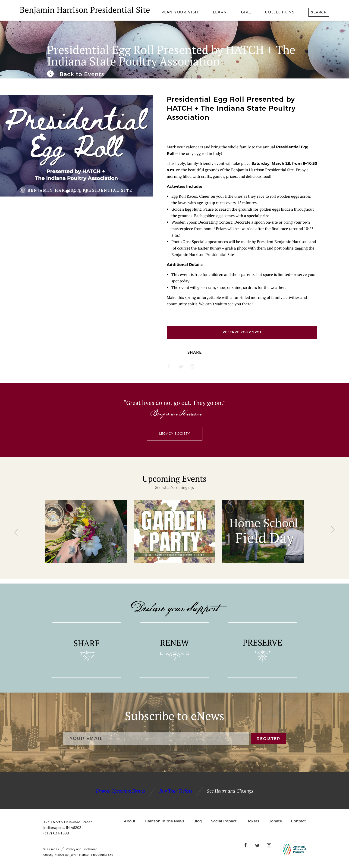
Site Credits (51, 849)
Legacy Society (175, 434)
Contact (299, 821)
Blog (198, 821)
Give (246, 12)
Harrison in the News (164, 821)
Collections (280, 12)
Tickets (253, 821)
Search (319, 12)
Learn (220, 12)
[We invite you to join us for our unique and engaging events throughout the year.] (75, 74)
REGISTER (269, 738)
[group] (86, 531)
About (130, 821)
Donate (275, 821)
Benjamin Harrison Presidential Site (85, 10)
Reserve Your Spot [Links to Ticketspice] (242, 332)
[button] (67, 191)
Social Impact (224, 821)
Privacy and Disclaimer (81, 849)
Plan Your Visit (180, 12)
